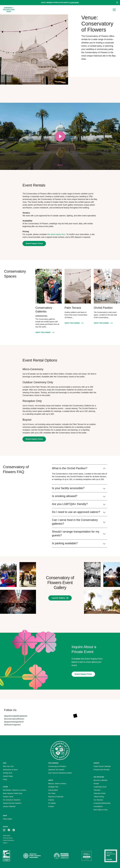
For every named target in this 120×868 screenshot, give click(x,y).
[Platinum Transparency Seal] (111, 856)
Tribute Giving (99, 797)
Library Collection (9, 806)
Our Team (52, 793)
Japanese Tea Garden (56, 770)
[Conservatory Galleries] (49, 286)
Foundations (98, 806)
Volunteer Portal (99, 793)
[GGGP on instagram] (4, 830)
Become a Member (101, 780)
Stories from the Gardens (12, 803)
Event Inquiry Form (34, 243)
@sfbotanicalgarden (12, 725)
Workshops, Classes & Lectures (15, 790)
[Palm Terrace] (78, 286)
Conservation (53, 790)
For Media (52, 803)
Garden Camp (8, 797)
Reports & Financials (56, 797)
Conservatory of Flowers (57, 766)
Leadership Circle (100, 787)
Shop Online (7, 819)
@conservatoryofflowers (14, 719)
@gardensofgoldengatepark (16, 716)
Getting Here (8, 773)
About (51, 780)
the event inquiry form (56, 234)
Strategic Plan (53, 787)
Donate (96, 784)
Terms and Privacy (8, 838)
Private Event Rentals (102, 770)
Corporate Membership (102, 803)
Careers (51, 800)
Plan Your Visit (8, 766)
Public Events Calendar (102, 766)
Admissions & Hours (10, 770)
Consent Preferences (8, 840)
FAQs (5, 779)
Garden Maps (8, 776)
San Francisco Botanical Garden (60, 773)
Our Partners (98, 800)
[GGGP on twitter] (14, 830)
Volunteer (97, 790)
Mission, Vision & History (57, 784)
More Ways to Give (101, 810)
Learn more (74, 3)
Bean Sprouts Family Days (13, 793)
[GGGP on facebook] (9, 830)
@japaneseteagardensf (14, 722)
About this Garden (43, 332)
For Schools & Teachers (12, 800)
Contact (51, 806)
